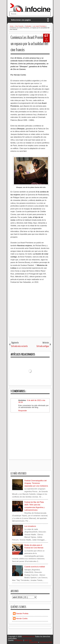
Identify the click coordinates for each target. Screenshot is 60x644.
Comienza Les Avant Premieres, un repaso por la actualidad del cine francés (29, 44)
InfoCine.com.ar (29, 636)
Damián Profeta (22, 613)
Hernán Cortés (22, 618)
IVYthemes (19, 640)
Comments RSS (46, 642)
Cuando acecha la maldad (35, 567)
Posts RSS (34, 642)
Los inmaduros (30, 526)
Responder (23, 411)
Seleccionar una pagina (21, 20)
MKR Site (28, 640)
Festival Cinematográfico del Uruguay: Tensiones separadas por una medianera (36, 483)
